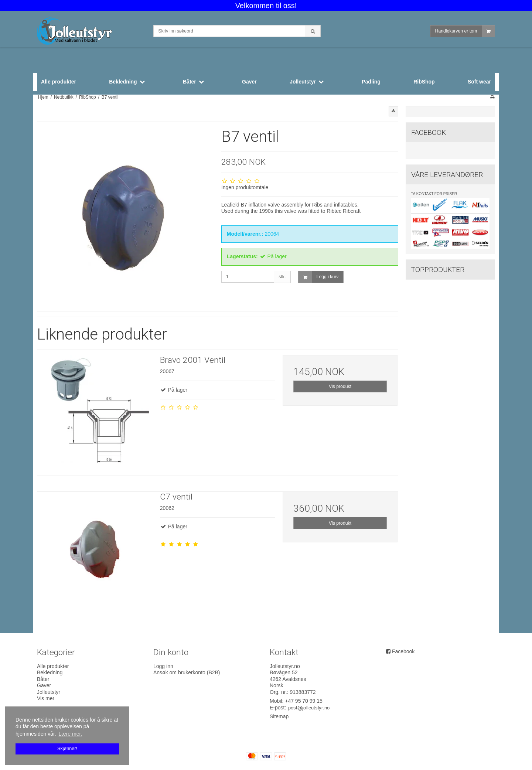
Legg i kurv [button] (319, 277)
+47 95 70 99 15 (304, 701)
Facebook (403, 651)
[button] (393, 111)
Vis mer (46, 698)
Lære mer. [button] (70, 734)
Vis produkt (340, 386)
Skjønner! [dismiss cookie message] (67, 749)
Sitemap (279, 716)
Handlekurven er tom (465, 31)
